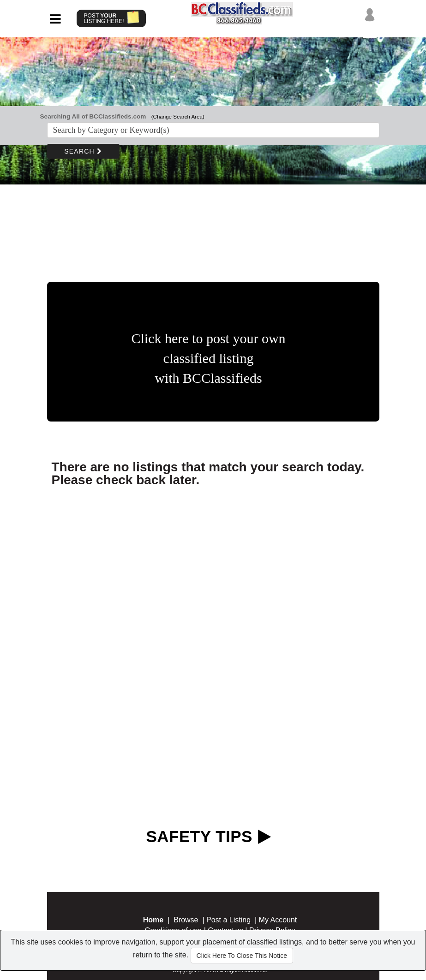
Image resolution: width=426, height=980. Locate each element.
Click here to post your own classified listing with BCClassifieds (208, 358)
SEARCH (83, 151)
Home (153, 920)
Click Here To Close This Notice (242, 956)
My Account (278, 920)
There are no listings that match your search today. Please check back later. (208, 473)
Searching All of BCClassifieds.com (93, 116)
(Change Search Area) (178, 117)
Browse (186, 920)
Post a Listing (228, 920)
